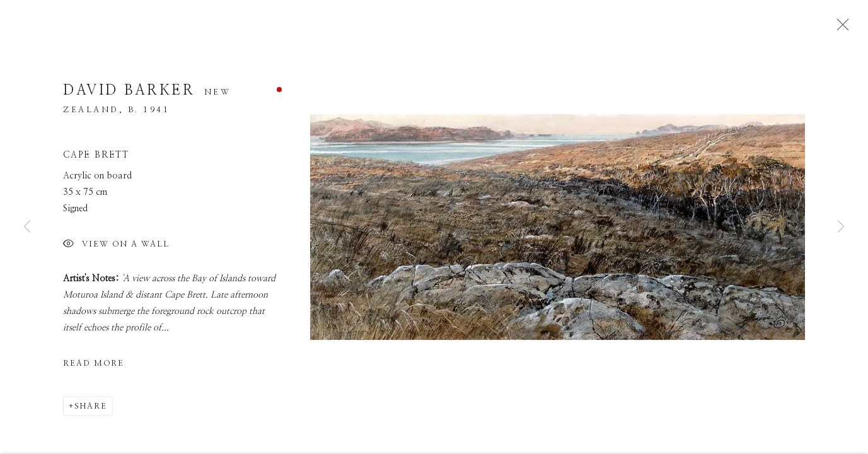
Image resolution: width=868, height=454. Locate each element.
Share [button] (91, 411)
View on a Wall (116, 250)
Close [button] (841, 28)
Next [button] (841, 227)
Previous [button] (27, 227)
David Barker (129, 95)
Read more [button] (94, 368)
